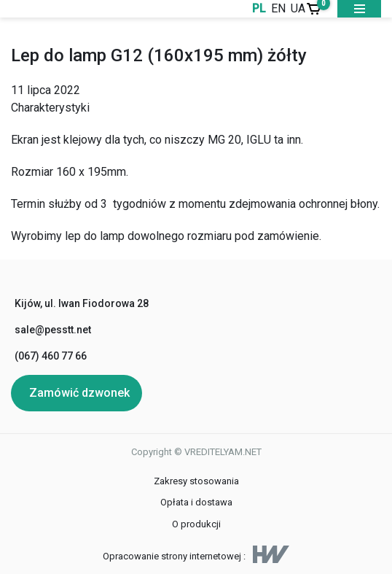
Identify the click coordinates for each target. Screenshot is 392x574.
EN (278, 8)
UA (298, 8)
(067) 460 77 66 (51, 356)
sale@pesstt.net (53, 330)
